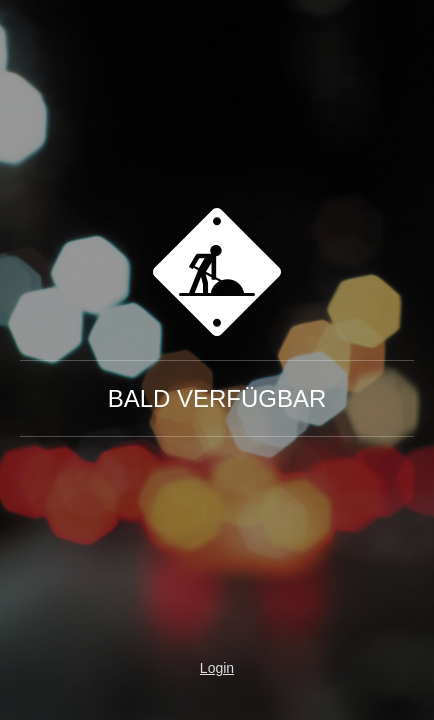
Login (217, 668)
